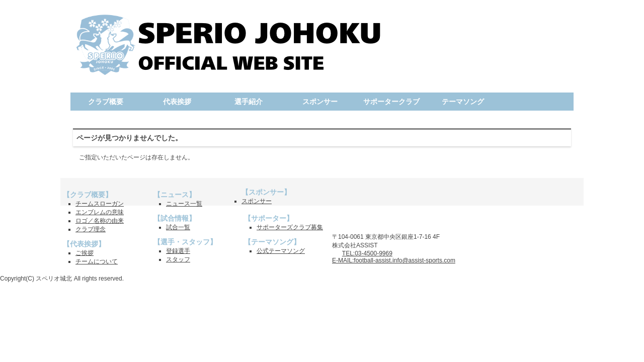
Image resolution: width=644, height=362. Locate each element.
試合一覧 (178, 227)
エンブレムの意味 (100, 212)
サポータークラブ (391, 102)
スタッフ (178, 259)
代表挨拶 (177, 102)
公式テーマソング (281, 251)
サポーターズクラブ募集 (290, 227)
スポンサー (320, 102)
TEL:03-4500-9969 (367, 253)
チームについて (97, 261)
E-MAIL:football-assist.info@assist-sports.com (394, 260)
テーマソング (463, 102)
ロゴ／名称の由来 (100, 221)
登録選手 (178, 251)
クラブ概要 (106, 102)
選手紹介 (249, 102)
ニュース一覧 (184, 204)
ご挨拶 (85, 253)
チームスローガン (100, 204)
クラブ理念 (91, 229)
